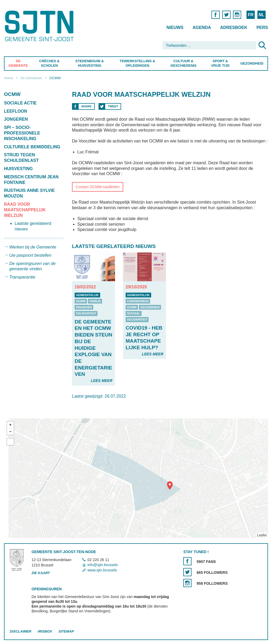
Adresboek (234, 28)
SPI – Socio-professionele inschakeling (22, 133)
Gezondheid (252, 63)
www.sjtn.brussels (102, 570)
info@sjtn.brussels (103, 565)
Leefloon (16, 111)
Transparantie (22, 277)
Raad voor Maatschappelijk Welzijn (25, 210)
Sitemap (66, 631)
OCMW (55, 78)
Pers (262, 28)
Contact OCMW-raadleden (98, 187)
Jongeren (16, 119)
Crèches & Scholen (50, 63)
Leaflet (262, 535)
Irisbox (45, 631)
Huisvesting (18, 169)
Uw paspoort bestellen (30, 255)
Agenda (202, 28)
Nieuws (175, 28)
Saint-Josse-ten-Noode (40, 26)
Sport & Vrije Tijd (220, 63)
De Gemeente (18, 63)
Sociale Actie (20, 103)
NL (261, 15)
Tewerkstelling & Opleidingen (138, 63)
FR (251, 15)
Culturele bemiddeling (32, 147)
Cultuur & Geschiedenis (183, 63)
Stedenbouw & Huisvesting (90, 63)
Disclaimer (21, 631)
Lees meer (102, 381)
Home (9, 78)
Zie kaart (41, 573)
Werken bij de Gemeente (33, 247)
